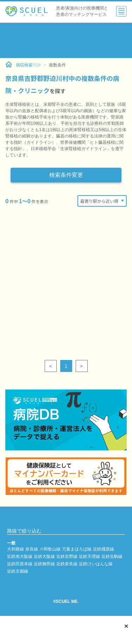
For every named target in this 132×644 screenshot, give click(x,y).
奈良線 (32, 549)
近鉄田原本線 (20, 564)
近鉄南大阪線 (20, 556)
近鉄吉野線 (67, 556)
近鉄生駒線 (112, 556)
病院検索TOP (23, 65)
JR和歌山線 (50, 549)
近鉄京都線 (18, 571)
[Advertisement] (66, 40)
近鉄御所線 (44, 564)
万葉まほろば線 (77, 549)
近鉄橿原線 (103, 549)
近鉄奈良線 (67, 564)
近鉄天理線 (89, 556)
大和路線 (15, 549)
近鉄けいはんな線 (96, 564)
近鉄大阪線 (44, 556)
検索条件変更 (66, 175)
